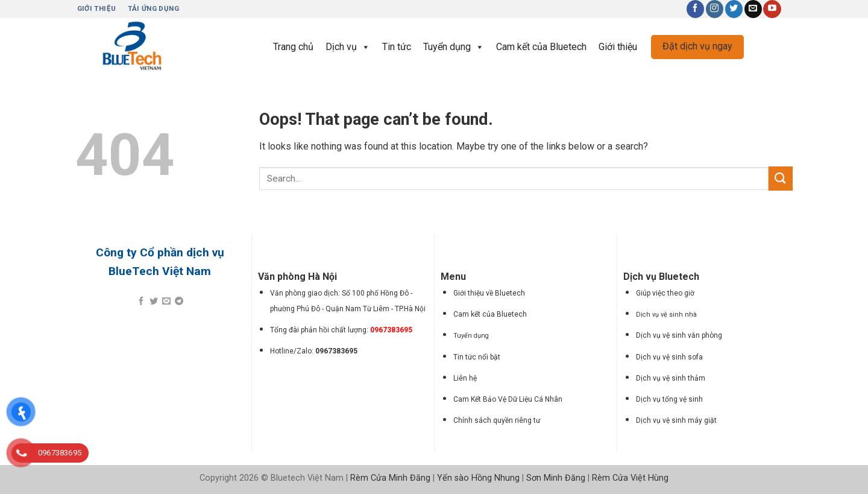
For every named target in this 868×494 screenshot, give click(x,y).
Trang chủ (293, 47)
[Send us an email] (753, 9)
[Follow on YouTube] (772, 9)
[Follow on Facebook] (695, 9)
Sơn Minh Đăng (556, 478)
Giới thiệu (618, 47)
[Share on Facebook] (141, 302)
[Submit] (781, 178)
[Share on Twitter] (154, 302)
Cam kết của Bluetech (541, 47)
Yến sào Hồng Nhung (478, 478)
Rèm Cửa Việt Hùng (630, 478)
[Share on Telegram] (179, 302)
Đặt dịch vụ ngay (697, 46)
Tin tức (397, 47)
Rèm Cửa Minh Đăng (390, 478)
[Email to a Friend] (166, 302)
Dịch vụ (348, 47)
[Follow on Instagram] (715, 9)
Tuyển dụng (454, 47)
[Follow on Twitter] (734, 9)
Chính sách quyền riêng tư (497, 420)
